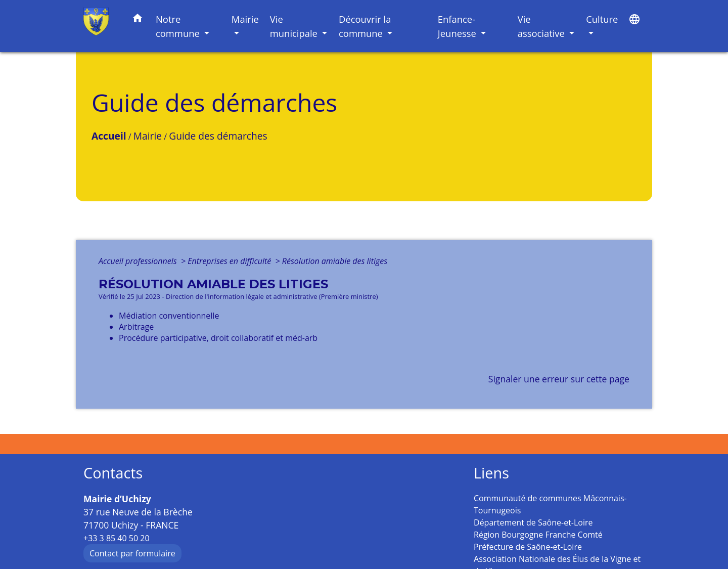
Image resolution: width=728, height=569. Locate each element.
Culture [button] (602, 19)
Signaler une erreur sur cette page (559, 379)
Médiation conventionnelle (169, 316)
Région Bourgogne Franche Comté (538, 535)
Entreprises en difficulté (230, 261)
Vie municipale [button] (295, 26)
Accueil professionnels (139, 261)
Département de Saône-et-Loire (533, 522)
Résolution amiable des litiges (335, 261)
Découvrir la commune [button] (365, 26)
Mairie (148, 136)
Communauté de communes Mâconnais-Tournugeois (550, 504)
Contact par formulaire (132, 553)
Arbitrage (136, 327)
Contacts (113, 473)
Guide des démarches (218, 136)
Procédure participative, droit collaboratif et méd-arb (218, 338)
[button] (138, 20)
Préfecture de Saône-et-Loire (528, 547)
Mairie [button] (245, 19)
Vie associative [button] (542, 26)
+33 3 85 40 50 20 (117, 538)
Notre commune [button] (179, 26)
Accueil (109, 136)
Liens (491, 473)
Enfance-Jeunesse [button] (458, 26)
